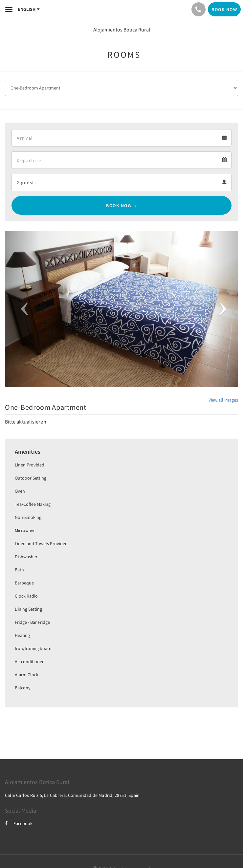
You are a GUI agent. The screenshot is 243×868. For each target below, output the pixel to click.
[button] (22, 309)
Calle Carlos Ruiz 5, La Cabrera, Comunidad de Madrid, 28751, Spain (72, 795)
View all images (223, 400)
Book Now (119, 206)
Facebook (19, 823)
